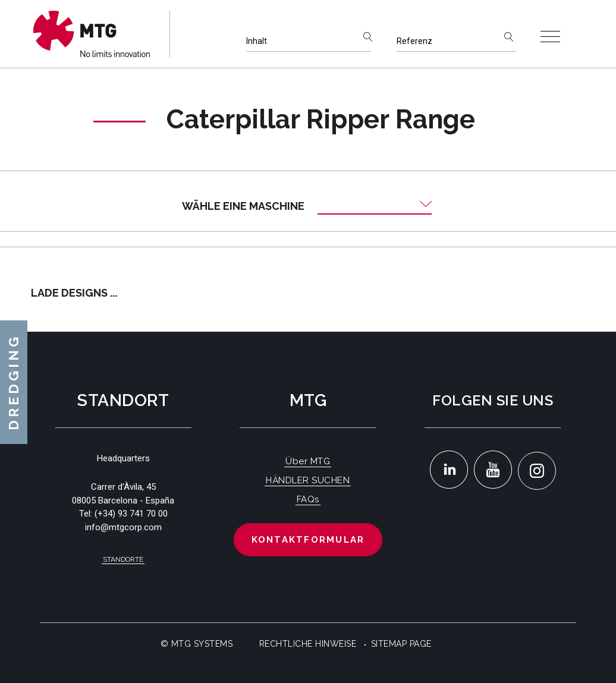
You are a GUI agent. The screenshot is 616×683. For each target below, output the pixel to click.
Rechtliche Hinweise (308, 644)
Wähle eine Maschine (243, 206)
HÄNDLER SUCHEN (308, 480)
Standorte (123, 559)
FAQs (308, 499)
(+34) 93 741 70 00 (131, 514)
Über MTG (308, 461)
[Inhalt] (309, 41)
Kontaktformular (308, 540)
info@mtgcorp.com (123, 527)
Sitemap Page (401, 644)
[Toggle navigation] (550, 37)
